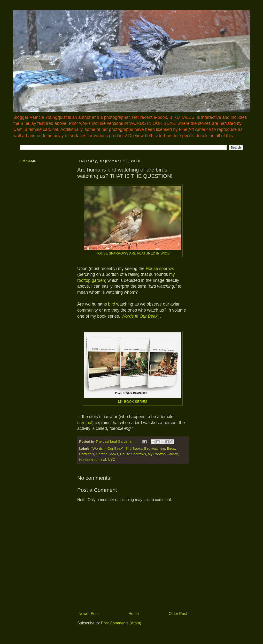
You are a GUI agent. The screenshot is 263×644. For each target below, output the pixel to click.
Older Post (178, 614)
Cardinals (87, 454)
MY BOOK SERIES (133, 402)
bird (112, 304)
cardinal (85, 423)
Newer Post (89, 614)
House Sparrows (133, 454)
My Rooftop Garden (163, 454)
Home (134, 614)
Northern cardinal (93, 460)
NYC (111, 460)
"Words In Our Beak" (107, 449)
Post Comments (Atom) (121, 623)
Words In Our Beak (139, 316)
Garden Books (107, 454)
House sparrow (160, 269)
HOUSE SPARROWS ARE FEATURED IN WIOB (133, 253)
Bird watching (155, 449)
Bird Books (134, 449)
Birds (171, 449)
